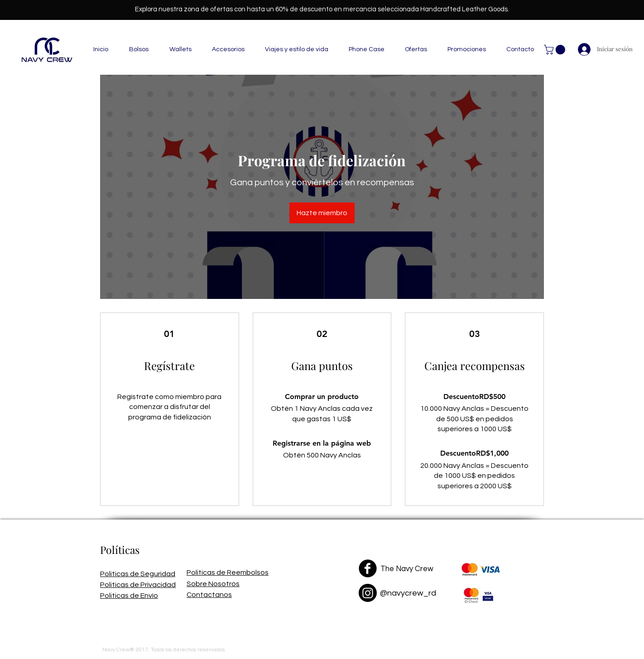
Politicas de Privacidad (138, 585)
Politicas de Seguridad (138, 574)
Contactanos (209, 595)
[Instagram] (368, 593)
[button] (556, 50)
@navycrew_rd (408, 593)
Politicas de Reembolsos (228, 572)
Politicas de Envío (129, 596)
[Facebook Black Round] (368, 568)
